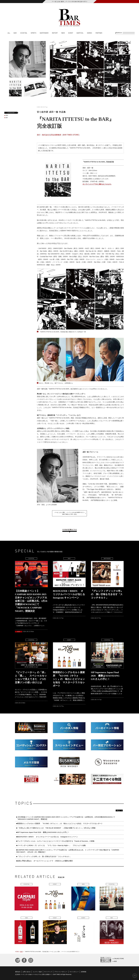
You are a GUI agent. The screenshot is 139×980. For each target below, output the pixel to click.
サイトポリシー (74, 972)
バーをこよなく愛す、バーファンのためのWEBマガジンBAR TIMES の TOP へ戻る (69, 513)
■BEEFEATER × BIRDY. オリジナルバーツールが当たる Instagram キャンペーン (47, 837)
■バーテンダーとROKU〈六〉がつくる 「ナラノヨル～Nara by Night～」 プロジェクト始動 (51, 845)
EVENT (71, 33)
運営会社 (18, 972)
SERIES (89, 33)
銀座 (115, 961)
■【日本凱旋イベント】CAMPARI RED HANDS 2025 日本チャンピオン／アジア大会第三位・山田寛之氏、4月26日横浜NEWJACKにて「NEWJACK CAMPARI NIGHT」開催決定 (66, 818)
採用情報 (84, 972)
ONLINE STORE (119, 959)
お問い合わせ (27, 972)
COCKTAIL (24, 33)
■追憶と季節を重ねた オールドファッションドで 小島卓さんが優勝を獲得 (44, 861)
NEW (63, 33)
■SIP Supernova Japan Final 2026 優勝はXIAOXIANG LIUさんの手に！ (43, 832)
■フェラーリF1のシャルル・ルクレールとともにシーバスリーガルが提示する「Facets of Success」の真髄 (55, 841)
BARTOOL (80, 33)
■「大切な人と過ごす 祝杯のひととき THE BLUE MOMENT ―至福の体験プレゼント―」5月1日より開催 (56, 828)
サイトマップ (48, 972)
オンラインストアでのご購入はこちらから (97, 184)
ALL (9, 33)
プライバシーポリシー (61, 972)
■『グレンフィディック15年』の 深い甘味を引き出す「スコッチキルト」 (44, 856)
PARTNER (99, 33)
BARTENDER (44, 33)
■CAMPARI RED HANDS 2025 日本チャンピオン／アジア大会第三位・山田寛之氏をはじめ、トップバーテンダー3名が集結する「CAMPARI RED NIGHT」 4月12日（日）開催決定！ (68, 851)
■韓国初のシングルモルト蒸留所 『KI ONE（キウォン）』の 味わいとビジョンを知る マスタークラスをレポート (60, 823)
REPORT (55, 33)
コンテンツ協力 (37, 972)
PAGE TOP (135, 976)
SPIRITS (34, 33)
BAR (15, 33)
